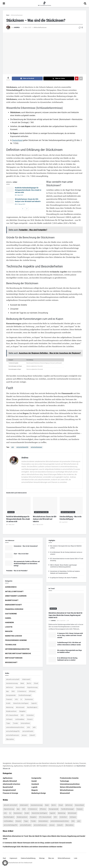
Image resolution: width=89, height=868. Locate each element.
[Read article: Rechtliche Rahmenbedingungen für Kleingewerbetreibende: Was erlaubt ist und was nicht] (10, 189)
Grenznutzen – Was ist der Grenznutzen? (26, 546)
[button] (5, 863)
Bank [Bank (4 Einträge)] (22, 683)
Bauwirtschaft (12, 600)
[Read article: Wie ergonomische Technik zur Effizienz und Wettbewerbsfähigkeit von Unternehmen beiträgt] (9, 563)
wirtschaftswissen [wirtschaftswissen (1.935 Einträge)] (13, 735)
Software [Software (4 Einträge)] (9, 719)
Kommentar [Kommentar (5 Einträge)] (29, 699)
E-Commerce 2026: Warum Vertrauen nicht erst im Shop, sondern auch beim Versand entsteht (70, 635)
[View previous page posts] (23, 209)
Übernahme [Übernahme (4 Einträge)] (10, 739)
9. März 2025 (27, 27)
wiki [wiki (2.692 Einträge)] (34, 727)
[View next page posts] (27, 209)
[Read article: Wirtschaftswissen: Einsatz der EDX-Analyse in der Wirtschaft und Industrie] (10, 201)
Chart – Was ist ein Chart (21, 554)
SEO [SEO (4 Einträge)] (22, 715)
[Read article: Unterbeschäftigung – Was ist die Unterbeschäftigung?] (72, 506)
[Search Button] (85, 3)
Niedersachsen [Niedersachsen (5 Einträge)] (11, 711)
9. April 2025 (64, 522)
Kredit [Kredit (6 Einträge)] (8, 703)
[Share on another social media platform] (81, 78)
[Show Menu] (4, 3)
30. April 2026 (61, 621)
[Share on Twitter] (59, 78)
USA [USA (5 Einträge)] (29, 727)
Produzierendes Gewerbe (16, 640)
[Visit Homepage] (44, 3)
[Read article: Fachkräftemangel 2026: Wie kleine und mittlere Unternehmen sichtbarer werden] (52, 644)
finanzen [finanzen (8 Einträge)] (9, 699)
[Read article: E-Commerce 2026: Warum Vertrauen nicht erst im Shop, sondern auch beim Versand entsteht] (52, 635)
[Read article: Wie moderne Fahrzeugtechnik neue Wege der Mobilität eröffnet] (52, 652)
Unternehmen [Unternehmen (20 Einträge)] (25, 723)
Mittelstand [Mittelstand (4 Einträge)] (20, 707)
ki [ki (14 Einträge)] (21, 699)
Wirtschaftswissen (17, 15)
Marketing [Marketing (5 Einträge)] (10, 707)
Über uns (51, 858)
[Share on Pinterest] (77, 78)
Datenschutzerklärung (28, 858)
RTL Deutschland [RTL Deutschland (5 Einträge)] (12, 715)
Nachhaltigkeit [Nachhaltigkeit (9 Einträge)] (32, 707)
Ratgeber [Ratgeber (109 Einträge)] (23, 711)
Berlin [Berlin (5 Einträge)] (29, 683)
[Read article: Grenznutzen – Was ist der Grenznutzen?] (9, 548)
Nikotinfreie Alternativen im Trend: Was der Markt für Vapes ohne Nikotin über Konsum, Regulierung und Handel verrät (65, 615)
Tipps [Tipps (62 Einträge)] (8, 723)
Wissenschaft (11, 662)
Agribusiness (11, 587)
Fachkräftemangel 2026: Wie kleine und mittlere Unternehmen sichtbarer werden (33, 847)
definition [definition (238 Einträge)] (10, 687)
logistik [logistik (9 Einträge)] (34, 703)
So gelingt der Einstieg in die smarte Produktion (64, 578)
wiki (13, 447)
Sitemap (42, 858)
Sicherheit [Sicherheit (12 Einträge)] (30, 715)
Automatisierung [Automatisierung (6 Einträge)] (12, 683)
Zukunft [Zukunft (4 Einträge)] (32, 735)
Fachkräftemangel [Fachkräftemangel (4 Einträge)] (25, 695)
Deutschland (17, 140)
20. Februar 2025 (20, 204)
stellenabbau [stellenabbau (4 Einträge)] (20, 719)
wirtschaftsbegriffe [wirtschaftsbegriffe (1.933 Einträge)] (13, 731)
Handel (8, 618)
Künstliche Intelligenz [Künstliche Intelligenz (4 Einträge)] (21, 703)
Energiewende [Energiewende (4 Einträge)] (11, 695)
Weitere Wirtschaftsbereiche (18, 653)
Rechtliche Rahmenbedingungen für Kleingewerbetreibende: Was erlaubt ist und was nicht (28, 190)
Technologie (11, 645)
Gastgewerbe (11, 614)
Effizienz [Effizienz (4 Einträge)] (32, 691)
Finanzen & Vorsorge (14, 609)
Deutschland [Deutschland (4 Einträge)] (20, 687)
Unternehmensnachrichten (17, 649)
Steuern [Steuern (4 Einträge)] (30, 719)
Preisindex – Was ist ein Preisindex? (17, 571)
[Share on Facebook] (27, 78)
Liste (76, 858)
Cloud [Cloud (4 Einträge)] (36, 683)
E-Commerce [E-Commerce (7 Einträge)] (22, 691)
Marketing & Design (14, 636)
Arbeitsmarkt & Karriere (16, 596)
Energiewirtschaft (14, 605)
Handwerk (10, 622)
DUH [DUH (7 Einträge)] (13, 691)
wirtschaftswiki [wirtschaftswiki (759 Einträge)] (28, 731)
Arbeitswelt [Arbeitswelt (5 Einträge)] (26, 679)
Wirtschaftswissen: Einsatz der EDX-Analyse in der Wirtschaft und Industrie (45, 519)
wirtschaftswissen (36, 447)
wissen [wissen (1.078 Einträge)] (24, 735)
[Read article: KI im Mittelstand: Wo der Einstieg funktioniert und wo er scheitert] (52, 660)
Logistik (9, 627)
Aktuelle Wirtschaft (14, 591)
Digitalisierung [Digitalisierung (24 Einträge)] (32, 687)
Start (8, 15)
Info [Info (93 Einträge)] (16, 699)
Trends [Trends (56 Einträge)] (15, 723)
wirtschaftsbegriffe (22, 447)
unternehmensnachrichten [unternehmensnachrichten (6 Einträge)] (15, 727)
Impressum (13, 858)
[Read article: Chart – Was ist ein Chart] (9, 555)
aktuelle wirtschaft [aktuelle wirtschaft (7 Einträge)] (13, 679)
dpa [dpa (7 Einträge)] (7, 691)
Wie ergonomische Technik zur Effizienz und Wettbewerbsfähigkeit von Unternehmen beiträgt (27, 564)
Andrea (17, 27)
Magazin (11, 512)
